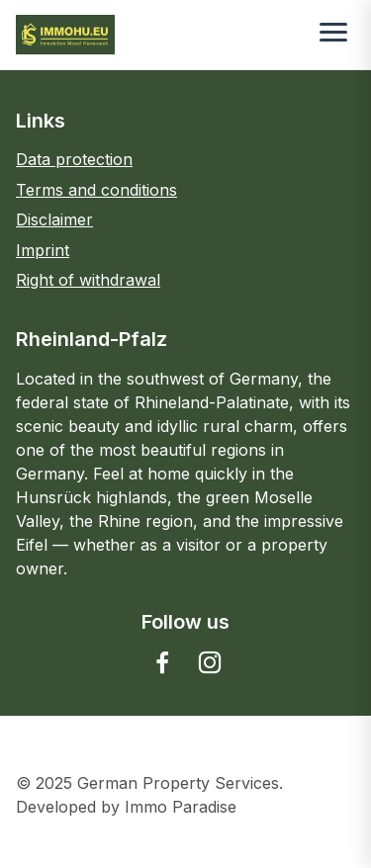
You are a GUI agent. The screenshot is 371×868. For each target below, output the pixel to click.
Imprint (43, 250)
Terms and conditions (96, 190)
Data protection (74, 159)
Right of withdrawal (88, 280)
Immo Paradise (181, 807)
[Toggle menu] (333, 35)
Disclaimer (54, 219)
